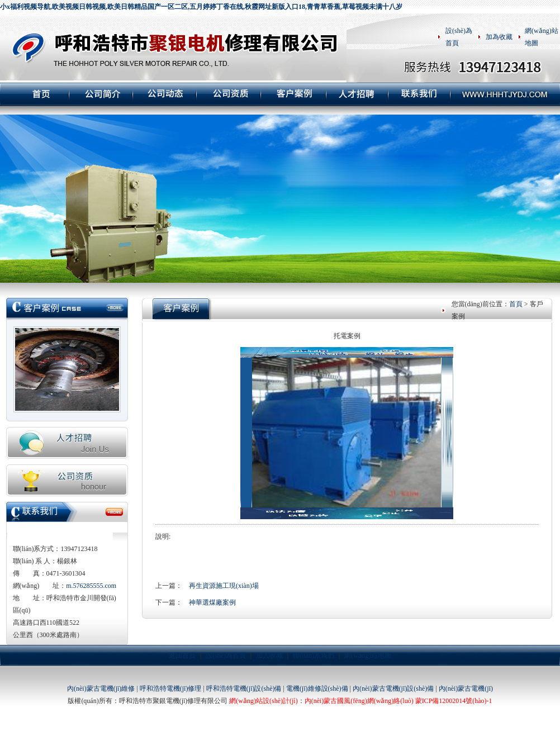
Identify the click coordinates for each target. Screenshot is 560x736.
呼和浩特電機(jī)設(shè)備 (244, 688)
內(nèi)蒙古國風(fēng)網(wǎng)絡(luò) (359, 701)
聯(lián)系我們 (314, 656)
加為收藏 (499, 37)
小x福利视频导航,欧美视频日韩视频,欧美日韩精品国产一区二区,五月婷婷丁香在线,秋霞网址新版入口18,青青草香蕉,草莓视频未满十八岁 (201, 7)
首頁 (516, 304)
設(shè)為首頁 (226, 656)
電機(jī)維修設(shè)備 (317, 688)
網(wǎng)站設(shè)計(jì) (263, 701)
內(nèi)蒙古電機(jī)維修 (101, 688)
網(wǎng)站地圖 (368, 656)
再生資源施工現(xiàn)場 (224, 586)
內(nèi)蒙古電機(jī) (466, 688)
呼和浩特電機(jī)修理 (171, 688)
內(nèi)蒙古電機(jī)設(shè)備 (393, 688)
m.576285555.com (91, 586)
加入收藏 (269, 656)
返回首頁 (182, 656)
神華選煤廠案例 (212, 602)
